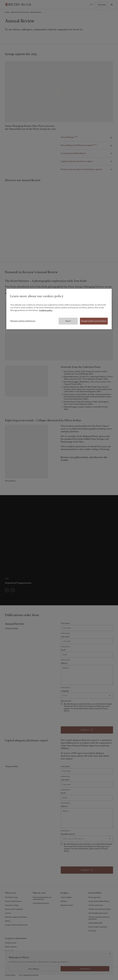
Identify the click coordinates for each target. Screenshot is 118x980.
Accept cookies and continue (94, 321)
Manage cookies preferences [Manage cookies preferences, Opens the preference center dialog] (23, 321)
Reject (68, 321)
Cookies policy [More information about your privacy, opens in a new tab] (46, 310)
